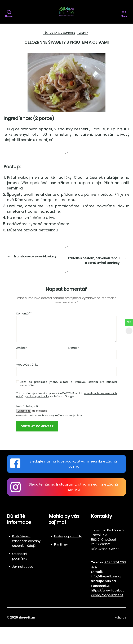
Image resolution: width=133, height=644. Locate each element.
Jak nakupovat (23, 583)
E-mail (74, 365)
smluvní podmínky (38, 413)
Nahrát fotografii (27, 423)
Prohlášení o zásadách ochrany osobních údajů (26, 558)
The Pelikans (28, 634)
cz (122, 612)
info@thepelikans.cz (106, 593)
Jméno (22, 365)
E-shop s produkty (68, 553)
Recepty (86, 43)
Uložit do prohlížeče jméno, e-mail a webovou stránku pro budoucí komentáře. (68, 400)
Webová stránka (27, 381)
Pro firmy (61, 561)
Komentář (24, 330)
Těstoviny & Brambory (59, 43)
